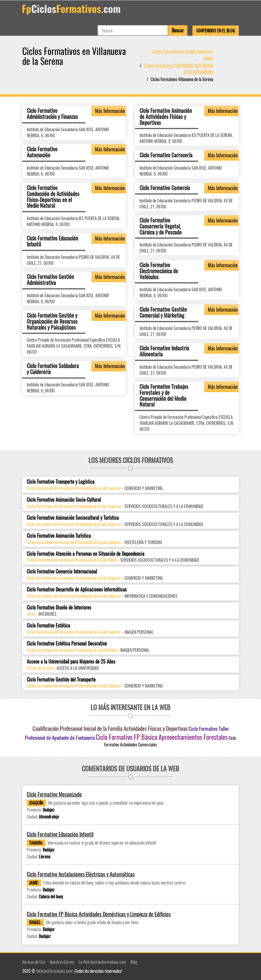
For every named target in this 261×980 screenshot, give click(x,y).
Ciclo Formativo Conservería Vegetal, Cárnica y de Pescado (161, 226)
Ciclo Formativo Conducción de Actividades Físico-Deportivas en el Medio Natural (53, 197)
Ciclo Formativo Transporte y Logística (61, 482)
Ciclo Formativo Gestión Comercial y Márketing (163, 312)
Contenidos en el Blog (216, 30)
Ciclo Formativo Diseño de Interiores (59, 608)
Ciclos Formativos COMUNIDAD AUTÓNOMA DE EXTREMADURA (178, 68)
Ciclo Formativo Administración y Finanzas (52, 113)
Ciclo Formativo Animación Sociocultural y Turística (73, 518)
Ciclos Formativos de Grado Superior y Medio (183, 54)
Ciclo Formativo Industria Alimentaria (164, 351)
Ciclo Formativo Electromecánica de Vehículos (159, 271)
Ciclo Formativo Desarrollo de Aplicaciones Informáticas (77, 590)
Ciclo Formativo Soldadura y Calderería (53, 369)
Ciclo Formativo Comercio (165, 188)
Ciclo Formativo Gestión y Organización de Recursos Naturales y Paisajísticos (52, 321)
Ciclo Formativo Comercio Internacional (62, 572)
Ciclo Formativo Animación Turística (59, 536)
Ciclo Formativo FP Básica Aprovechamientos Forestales (162, 737)
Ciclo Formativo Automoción (42, 152)
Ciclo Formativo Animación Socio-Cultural (64, 500)
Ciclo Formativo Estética (48, 626)
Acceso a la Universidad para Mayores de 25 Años (71, 662)
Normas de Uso (34, 962)
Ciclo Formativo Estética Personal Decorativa (67, 644)
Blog (134, 962)
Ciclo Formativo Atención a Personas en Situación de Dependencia (86, 554)
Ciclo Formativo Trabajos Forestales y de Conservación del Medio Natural (164, 395)
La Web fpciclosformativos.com (102, 962)
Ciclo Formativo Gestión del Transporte (61, 680)
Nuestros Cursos (62, 962)
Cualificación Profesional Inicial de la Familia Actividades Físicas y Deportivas (110, 728)
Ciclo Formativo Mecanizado (54, 794)
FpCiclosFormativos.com (54, 971)
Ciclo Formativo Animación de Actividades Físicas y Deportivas (166, 116)
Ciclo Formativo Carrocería (166, 155)
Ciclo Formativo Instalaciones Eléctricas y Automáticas (81, 874)
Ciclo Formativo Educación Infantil (52, 241)
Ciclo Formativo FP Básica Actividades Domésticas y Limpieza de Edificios (99, 914)
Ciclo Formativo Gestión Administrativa (50, 280)
